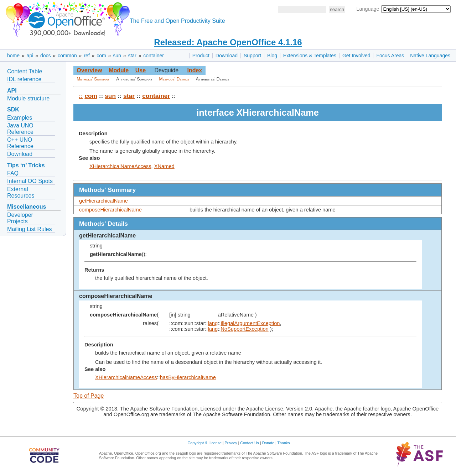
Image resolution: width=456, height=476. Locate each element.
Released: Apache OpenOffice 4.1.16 (228, 42)
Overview (89, 70)
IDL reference (24, 79)
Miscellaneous (27, 207)
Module (119, 70)
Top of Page (89, 396)
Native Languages (430, 56)
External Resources (21, 192)
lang (213, 323)
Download (227, 56)
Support (252, 56)
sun (117, 56)
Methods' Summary (93, 79)
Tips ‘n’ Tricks (26, 165)
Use (141, 70)
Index (195, 70)
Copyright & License (205, 443)
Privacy (231, 443)
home (13, 56)
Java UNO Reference (20, 129)
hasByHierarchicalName (188, 377)
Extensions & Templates (310, 56)
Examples (20, 118)
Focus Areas (390, 56)
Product (201, 56)
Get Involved (356, 56)
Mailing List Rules (29, 229)
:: (81, 96)
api (30, 56)
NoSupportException (244, 329)
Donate (268, 443)
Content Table (25, 71)
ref (87, 56)
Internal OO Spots (30, 181)
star (132, 56)
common (67, 56)
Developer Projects (20, 218)
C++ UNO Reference (20, 143)
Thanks (284, 443)
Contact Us (250, 443)
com (101, 56)
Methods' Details (174, 79)
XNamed (164, 166)
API (12, 91)
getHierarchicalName (103, 201)
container (154, 56)
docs (46, 56)
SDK (13, 109)
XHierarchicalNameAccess (120, 166)
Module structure (28, 98)
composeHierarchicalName (110, 210)
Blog (272, 56)
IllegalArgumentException (250, 323)
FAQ (13, 173)
